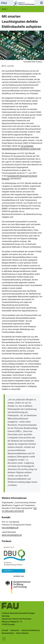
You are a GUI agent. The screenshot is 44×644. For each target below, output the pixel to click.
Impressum (15, 630)
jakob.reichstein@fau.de (12, 535)
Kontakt (5, 630)
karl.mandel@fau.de (10, 528)
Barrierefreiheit (8, 633)
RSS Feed (4, 639)
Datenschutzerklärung (30, 630)
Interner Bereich (22, 633)
